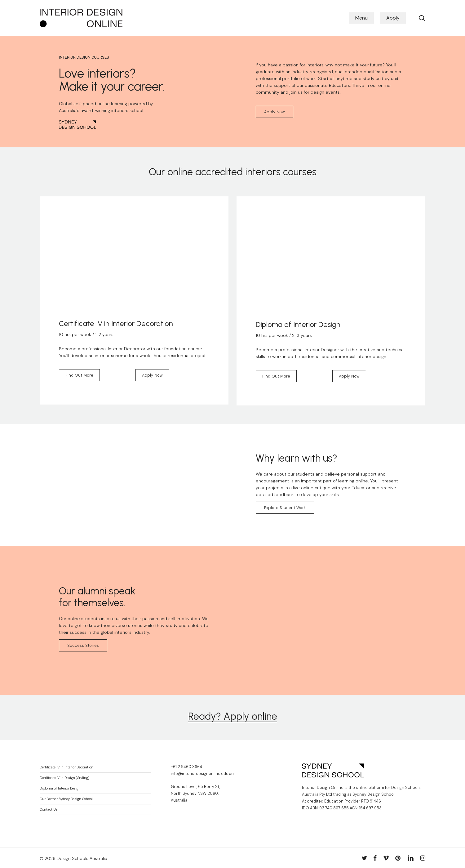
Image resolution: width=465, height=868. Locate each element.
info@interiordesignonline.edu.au (202, 774)
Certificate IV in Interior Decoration (66, 767)
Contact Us (49, 810)
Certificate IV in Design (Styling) (64, 778)
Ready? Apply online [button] (233, 716)
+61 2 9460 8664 (186, 767)
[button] (275, 112)
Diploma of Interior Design (60, 788)
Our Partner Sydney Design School (66, 799)
